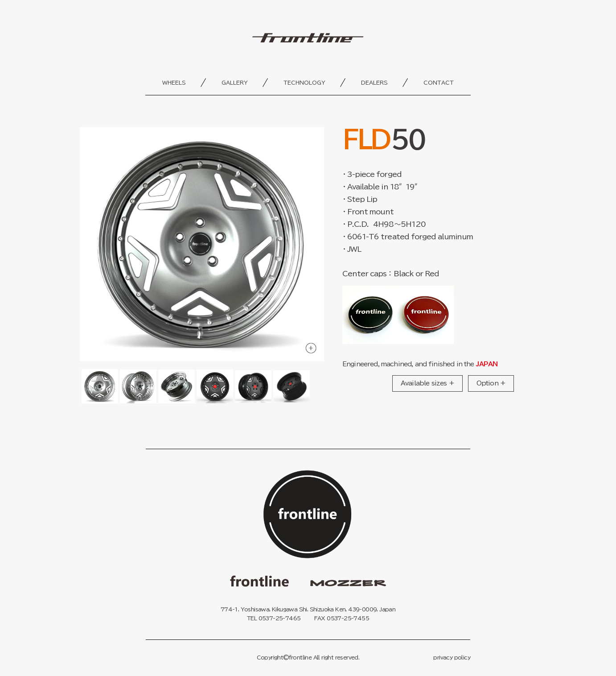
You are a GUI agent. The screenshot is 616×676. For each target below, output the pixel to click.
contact (439, 82)
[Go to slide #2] (138, 387)
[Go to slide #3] (177, 387)
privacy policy (452, 657)
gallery (235, 82)
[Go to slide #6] (292, 387)
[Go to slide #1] (100, 387)
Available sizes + (427, 383)
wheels (174, 82)
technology (304, 82)
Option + (491, 383)
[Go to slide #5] (253, 387)
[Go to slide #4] (215, 387)
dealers (374, 82)
